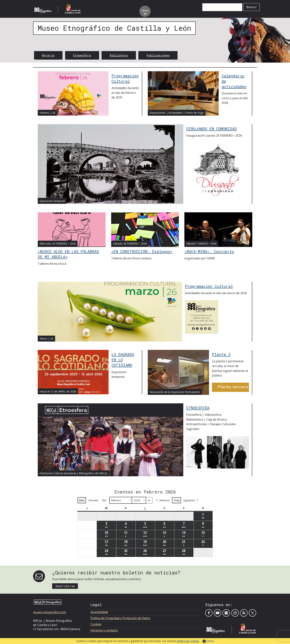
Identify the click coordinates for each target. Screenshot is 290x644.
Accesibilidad (99, 612)
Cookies (96, 624)
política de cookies (188, 641)
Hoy (177, 500)
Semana (93, 500)
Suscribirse (65, 586)
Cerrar (210, 641)
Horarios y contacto (104, 630)
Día (104, 500)
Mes (82, 500)
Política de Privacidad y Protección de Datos (120, 618)
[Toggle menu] (145, 11)
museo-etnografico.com (50, 612)
